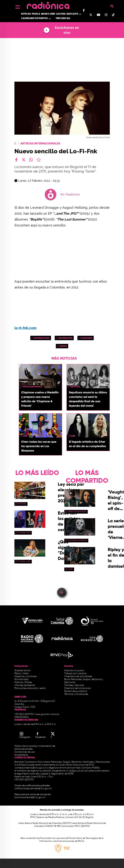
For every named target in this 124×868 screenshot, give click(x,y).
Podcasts (72, 14)
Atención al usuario (74, 671)
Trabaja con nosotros (75, 674)
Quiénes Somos (22, 671)
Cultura (61, 14)
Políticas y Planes (23, 682)
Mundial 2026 (24, 533)
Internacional (42, 338)
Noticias (26, 14)
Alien (70, 569)
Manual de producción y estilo (30, 688)
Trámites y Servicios (74, 685)
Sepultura (75, 387)
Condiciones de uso (25, 752)
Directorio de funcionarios (78, 688)
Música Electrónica (33, 387)
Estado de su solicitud (76, 691)
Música (36, 14)
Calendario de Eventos (34, 18)
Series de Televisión (77, 512)
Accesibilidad (22, 755)
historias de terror (77, 540)
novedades (87, 338)
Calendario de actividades (78, 676)
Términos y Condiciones (76, 694)
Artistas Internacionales (40, 144)
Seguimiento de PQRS (62, 774)
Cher (25, 436)
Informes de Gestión (25, 685)
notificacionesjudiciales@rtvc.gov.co (33, 789)
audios (63, 346)
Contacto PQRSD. (91, 768)
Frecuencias (63, 18)
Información (65, 338)
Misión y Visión (22, 674)
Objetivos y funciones (26, 676)
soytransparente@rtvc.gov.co (30, 797)
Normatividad (21, 679)
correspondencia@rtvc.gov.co (30, 768)
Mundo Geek (48, 14)
